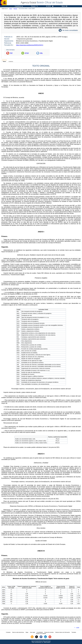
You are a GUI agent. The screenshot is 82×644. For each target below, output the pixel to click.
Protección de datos (49, 632)
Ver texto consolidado (70, 30)
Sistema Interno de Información (63, 632)
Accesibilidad (40, 632)
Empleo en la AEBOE (41, 634)
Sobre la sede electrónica (18, 632)
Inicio (11, 9)
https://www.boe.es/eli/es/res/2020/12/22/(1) (30, 45)
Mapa (27, 632)
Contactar (8, 632)
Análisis (11, 61)
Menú (64, 6)
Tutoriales (74, 632)
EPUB (27, 53)
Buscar (15, 9)
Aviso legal (32, 632)
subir (78, 628)
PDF (11, 53)
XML (41, 53)
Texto (4, 61)
